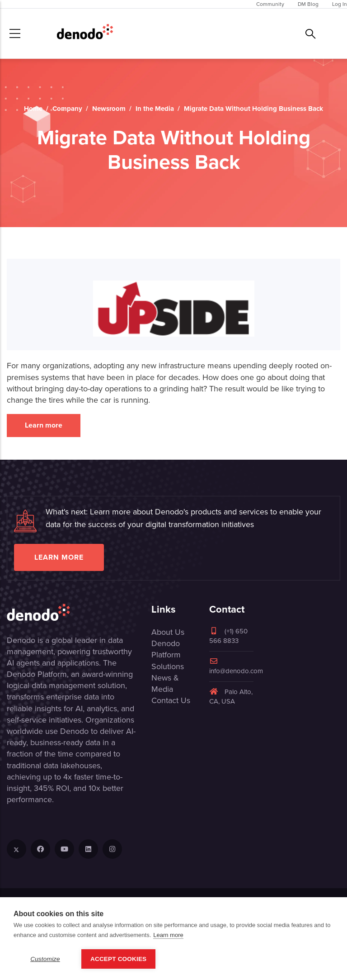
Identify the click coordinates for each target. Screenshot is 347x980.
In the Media (155, 109)
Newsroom (109, 109)
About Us (168, 632)
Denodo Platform (166, 649)
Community (270, 4)
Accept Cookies (118, 959)
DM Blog (308, 4)
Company (67, 109)
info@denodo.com (236, 667)
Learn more (44, 425)
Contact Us (171, 700)
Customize (45, 959)
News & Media (165, 683)
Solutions (168, 666)
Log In (340, 4)
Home (33, 109)
